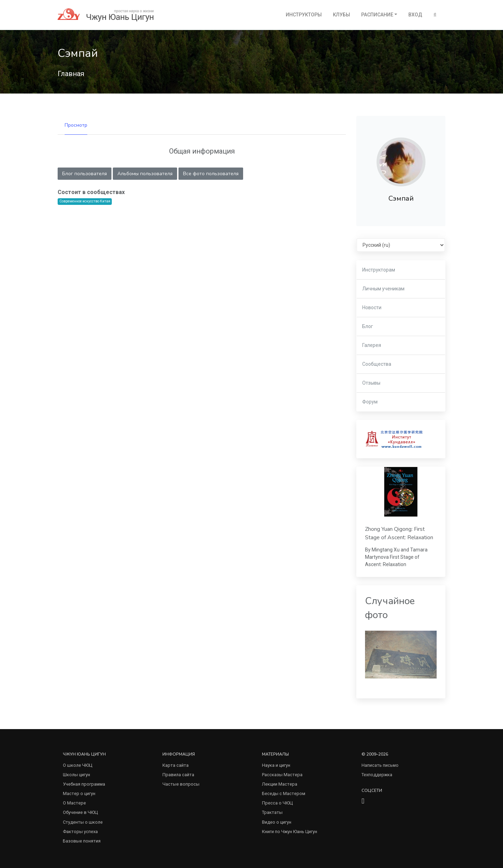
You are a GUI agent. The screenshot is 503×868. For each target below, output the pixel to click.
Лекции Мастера (280, 784)
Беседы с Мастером (284, 793)
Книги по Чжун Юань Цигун (290, 832)
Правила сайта (178, 775)
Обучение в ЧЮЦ (80, 812)
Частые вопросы (181, 784)
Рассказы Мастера (282, 775)
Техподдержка (377, 775)
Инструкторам (379, 270)
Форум (370, 402)
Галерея (372, 345)
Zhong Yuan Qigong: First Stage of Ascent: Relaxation (399, 533)
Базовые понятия (82, 841)
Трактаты (272, 812)
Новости (372, 307)
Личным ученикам (383, 289)
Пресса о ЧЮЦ (277, 803)
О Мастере (74, 803)
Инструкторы (304, 15)
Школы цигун (76, 775)
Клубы (341, 15)
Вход (415, 15)
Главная (71, 74)
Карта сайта (176, 765)
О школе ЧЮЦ (78, 765)
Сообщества (377, 364)
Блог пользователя (85, 174)
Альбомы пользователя (145, 174)
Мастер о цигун (79, 793)
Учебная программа (84, 784)
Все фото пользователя (211, 174)
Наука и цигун (276, 765)
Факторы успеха (80, 832)
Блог (368, 326)
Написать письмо (380, 765)
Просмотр (76, 125)
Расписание (377, 15)
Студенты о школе (83, 822)
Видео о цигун (277, 822)
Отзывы (371, 383)
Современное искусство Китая (85, 201)
